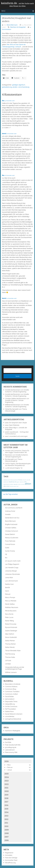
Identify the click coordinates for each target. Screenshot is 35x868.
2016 (6, 805)
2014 (6, 812)
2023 (7, 781)
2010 (6, 826)
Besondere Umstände (13, 684)
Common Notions (11, 687)
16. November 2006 (11, 134)
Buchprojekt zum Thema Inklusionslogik (14, 460)
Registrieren (9, 853)
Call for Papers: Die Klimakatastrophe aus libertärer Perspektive (18, 465)
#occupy (20, 480)
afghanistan (22, 482)
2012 (6, 819)
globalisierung (7, 87)
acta (15, 482)
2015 (6, 809)
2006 (7, 840)
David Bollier (9, 697)
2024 (7, 777)
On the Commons (11, 707)
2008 (7, 833)
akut (18, 486)
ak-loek (23, 484)
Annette (8, 390)
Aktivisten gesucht (13, 486)
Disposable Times (11, 702)
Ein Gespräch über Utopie (18, 423)
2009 (7, 830)
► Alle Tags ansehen (11, 494)
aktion (28, 484)
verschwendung (24, 87)
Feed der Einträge (11, 858)
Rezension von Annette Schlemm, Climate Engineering (17, 391)
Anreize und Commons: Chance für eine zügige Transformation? (17, 452)
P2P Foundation (10, 709)
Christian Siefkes (11, 399)
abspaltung (11, 482)
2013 (6, 816)
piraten (15, 87)
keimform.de (17, 4)
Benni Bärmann (12, 25)
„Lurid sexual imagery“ (13, 468)
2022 (7, 784)
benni (4, 134)
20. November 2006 (11, 298)
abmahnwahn (6, 482)
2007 (7, 837)
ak (21, 484)
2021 (6, 788)
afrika (25, 482)
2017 (6, 802)
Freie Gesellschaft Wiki (13, 745)
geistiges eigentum (19, 85)
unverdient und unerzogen (18, 436)
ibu (3, 101)
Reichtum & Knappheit (18, 27)
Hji (6, 409)
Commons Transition (12, 692)
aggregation (16, 484)
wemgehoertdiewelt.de (13, 719)
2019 (6, 795)
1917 (27, 480)
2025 (7, 774)
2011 (6, 823)
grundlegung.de (11, 747)
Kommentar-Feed (11, 860)
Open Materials (14, 425)
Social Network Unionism (14, 714)
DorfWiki (8, 742)
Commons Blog (11, 689)
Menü (3, 11)
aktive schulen (7, 486)
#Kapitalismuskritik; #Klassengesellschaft (11, 480)
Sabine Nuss (9, 711)
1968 (29, 480)
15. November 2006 (10, 101)
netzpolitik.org (10, 704)
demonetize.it (10, 699)
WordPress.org (10, 863)
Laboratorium (10, 750)
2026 (7, 761)
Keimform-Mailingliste (13, 731)
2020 (7, 791)
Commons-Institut (11, 694)
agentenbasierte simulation (8, 484)
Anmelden (9, 855)
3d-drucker (24, 480)
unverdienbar (10, 716)
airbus (19, 484)
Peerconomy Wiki (11, 752)
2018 (6, 798)
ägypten (18, 482)
